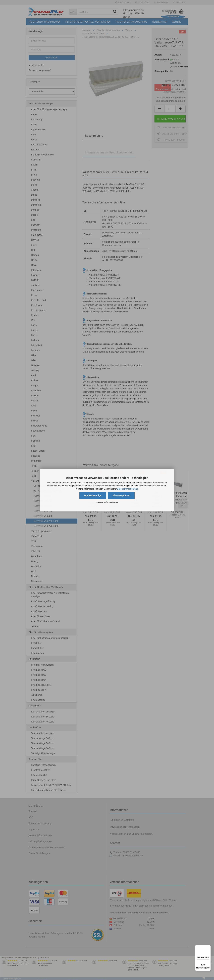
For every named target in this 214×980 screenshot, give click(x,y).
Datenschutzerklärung (127, 489)
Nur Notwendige (93, 495)
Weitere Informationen (107, 503)
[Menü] (209, 947)
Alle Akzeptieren (121, 495)
